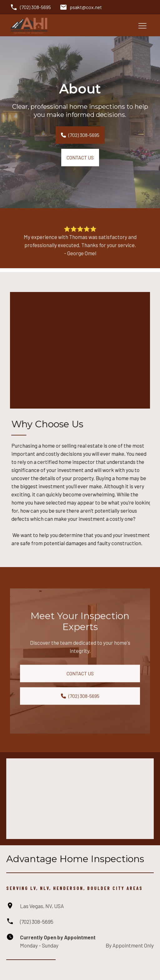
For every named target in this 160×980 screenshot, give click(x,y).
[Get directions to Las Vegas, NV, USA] (35, 906)
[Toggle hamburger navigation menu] (142, 25)
